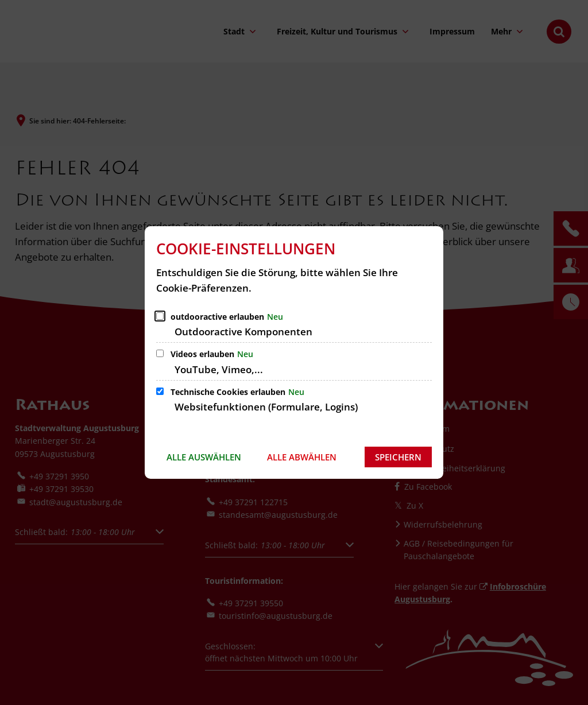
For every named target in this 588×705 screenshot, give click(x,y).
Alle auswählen (204, 457)
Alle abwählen (302, 457)
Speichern (398, 457)
